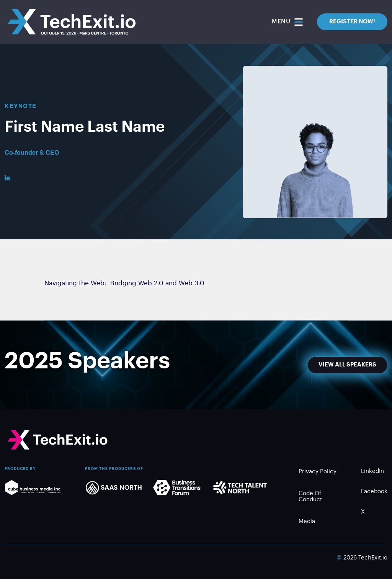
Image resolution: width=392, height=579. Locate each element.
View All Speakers (347, 365)
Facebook (374, 493)
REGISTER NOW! (352, 22)
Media (307, 523)
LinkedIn (372, 472)
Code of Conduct (310, 498)
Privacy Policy (318, 473)
